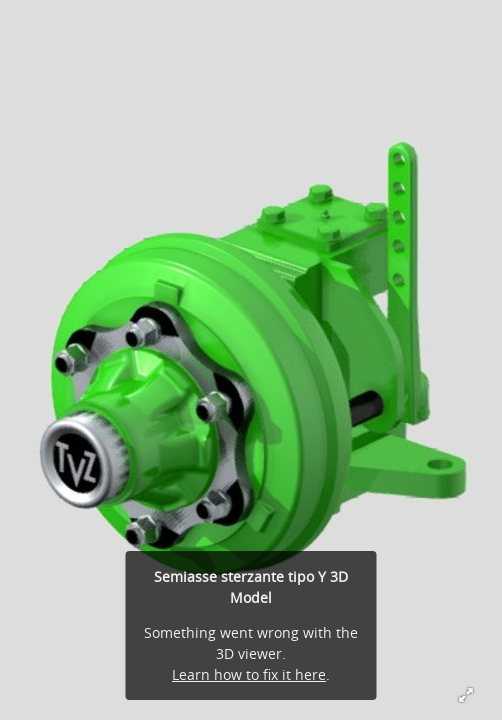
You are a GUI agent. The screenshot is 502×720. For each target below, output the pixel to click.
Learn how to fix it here (249, 674)
